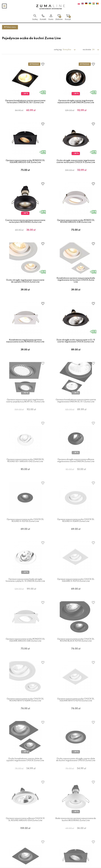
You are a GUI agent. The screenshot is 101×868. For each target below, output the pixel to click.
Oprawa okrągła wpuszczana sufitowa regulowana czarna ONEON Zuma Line (76, 466)
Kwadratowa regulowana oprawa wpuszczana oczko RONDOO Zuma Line (25, 345)
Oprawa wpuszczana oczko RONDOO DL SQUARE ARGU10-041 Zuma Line (25, 162)
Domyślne (67, 50)
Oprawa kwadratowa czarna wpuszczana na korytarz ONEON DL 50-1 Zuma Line (25, 102)
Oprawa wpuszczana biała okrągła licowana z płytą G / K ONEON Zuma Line (25, 588)
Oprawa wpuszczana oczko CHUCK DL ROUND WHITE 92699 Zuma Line (25, 709)
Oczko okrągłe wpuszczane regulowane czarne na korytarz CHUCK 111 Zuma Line (76, 162)
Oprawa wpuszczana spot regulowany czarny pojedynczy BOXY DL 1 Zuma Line (25, 405)
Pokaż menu (10, 27)
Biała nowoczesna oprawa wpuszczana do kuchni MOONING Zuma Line (76, 831)
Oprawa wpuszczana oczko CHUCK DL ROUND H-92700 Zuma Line (25, 527)
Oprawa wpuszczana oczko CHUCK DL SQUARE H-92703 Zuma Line (76, 588)
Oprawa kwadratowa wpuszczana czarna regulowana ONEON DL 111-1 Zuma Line (76, 405)
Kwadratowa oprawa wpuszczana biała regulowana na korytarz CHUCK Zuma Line (76, 283)
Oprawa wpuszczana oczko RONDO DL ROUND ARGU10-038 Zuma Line (76, 223)
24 (93, 50)
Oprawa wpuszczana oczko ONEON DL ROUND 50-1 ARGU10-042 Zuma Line (25, 466)
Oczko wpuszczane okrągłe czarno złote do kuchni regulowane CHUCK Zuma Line (76, 770)
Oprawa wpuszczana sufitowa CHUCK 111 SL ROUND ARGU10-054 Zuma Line (25, 831)
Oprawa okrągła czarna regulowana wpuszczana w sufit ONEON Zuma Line (76, 102)
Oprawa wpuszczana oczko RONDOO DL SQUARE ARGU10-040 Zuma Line (25, 648)
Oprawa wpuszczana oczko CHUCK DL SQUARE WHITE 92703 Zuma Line (76, 709)
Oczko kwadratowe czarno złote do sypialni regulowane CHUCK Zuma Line (25, 770)
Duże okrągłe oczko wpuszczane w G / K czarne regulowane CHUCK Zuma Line (76, 345)
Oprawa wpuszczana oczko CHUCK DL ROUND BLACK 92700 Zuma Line (76, 648)
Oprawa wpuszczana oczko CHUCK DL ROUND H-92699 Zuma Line (76, 527)
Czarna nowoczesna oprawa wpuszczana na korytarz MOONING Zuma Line (25, 223)
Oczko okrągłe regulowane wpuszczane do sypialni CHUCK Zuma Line (25, 284)
